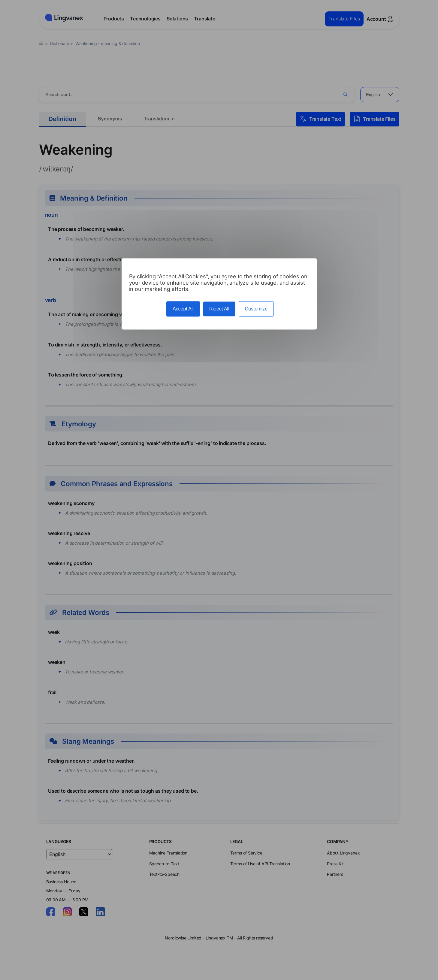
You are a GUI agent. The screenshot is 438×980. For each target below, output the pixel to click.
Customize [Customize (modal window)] (256, 309)
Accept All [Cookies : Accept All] (183, 309)
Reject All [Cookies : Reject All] (219, 309)
